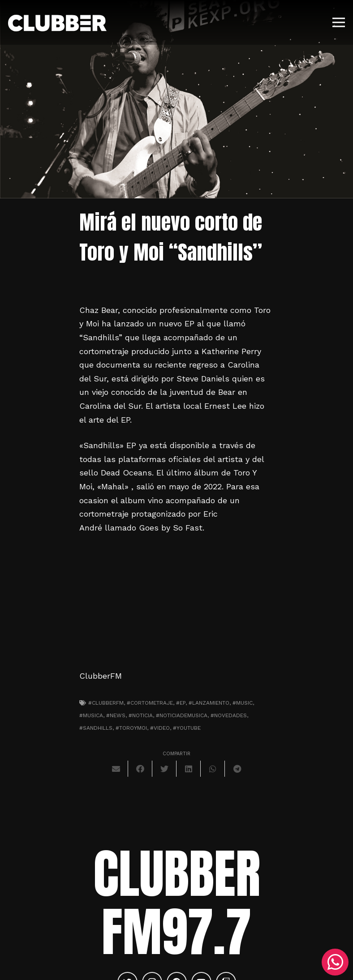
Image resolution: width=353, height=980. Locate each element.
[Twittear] (164, 769)
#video (160, 728)
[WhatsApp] (335, 962)
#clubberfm (106, 703)
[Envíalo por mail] (116, 769)
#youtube (187, 728)
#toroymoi (131, 728)
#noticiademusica (182, 715)
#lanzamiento (209, 703)
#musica (91, 715)
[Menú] (339, 22)
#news (116, 715)
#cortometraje (150, 703)
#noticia (141, 715)
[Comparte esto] (140, 769)
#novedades (229, 715)
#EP (181, 703)
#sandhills (96, 728)
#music (243, 703)
